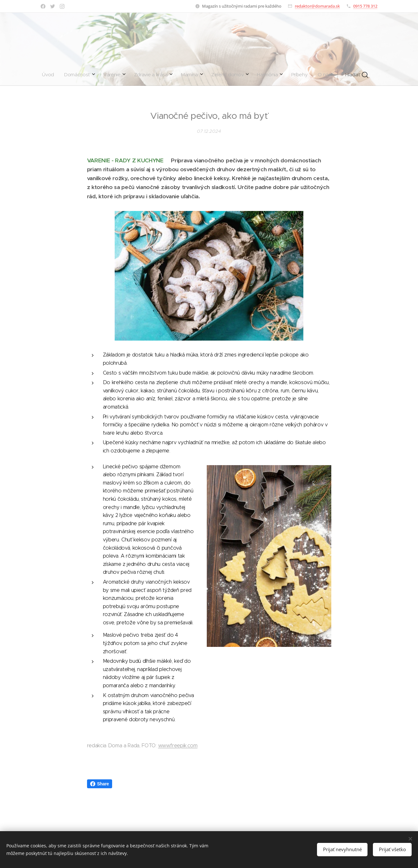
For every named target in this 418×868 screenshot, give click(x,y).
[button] (262, 75)
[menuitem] (139, 75)
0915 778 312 (365, 6)
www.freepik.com (178, 745)
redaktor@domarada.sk (317, 6)
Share (100, 784)
